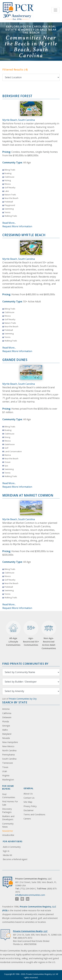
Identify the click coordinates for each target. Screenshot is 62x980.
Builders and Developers (8, 818)
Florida (6, 721)
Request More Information (17, 226)
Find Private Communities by (25, 664)
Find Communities (9, 796)
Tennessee (8, 763)
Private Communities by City (23, 699)
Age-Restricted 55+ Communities (31, 634)
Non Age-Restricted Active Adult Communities (49, 635)
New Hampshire (10, 742)
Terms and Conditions (34, 814)
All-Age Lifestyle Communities (13, 634)
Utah (5, 771)
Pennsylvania (8, 755)
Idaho (5, 730)
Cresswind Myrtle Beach (24, 235)
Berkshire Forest (17, 96)
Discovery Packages (7, 810)
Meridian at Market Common (28, 495)
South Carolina (9, 759)
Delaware (7, 717)
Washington (8, 780)
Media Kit (7, 855)
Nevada (6, 738)
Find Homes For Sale (10, 803)
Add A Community (12, 847)
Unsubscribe (8, 835)
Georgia (6, 726)
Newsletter (8, 831)
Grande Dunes (15, 360)
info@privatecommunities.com (30, 895)
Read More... (9, 223)
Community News (8, 825)
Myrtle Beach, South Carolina (19, 120)
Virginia (6, 775)
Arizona (6, 709)
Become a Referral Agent (15, 859)
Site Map (28, 802)
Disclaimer (29, 810)
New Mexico (8, 746)
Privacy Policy (30, 806)
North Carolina (9, 750)
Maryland (7, 734)
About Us (28, 794)
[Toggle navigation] (55, 10)
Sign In (6, 851)
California (7, 713)
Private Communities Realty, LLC (30, 931)
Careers (27, 819)
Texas (5, 767)
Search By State (15, 702)
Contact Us (29, 798)
